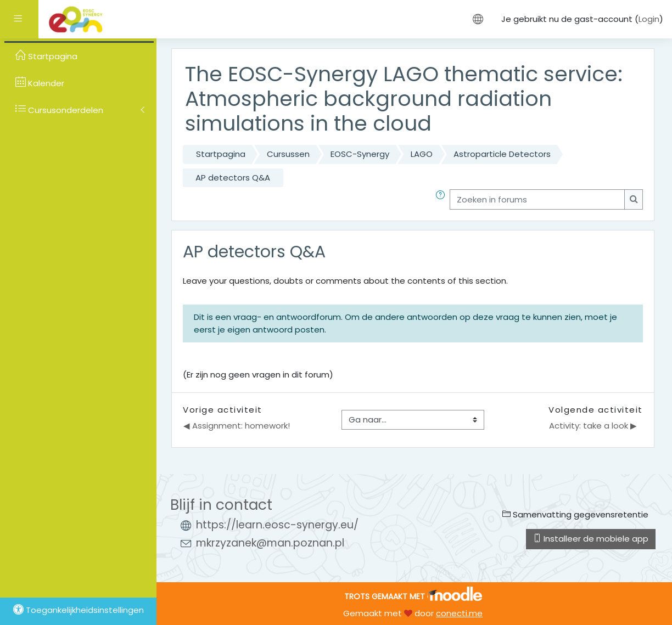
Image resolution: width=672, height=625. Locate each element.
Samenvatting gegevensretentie (575, 514)
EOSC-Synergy (360, 154)
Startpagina (221, 154)
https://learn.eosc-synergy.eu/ (277, 525)
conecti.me (459, 613)
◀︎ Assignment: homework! (237, 426)
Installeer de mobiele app (591, 539)
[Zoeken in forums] (537, 199)
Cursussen (288, 154)
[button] (443, 199)
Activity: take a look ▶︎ (593, 426)
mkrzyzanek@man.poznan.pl (270, 543)
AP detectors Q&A (233, 178)
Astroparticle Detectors (502, 154)
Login (649, 19)
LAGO (422, 154)
